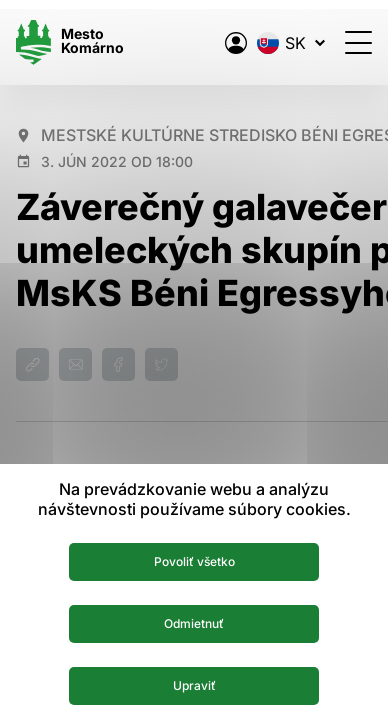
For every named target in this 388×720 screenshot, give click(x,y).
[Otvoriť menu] (358, 42)
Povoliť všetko (194, 561)
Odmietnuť (194, 623)
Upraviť (194, 685)
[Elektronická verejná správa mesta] (236, 43)
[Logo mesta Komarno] (70, 42)
